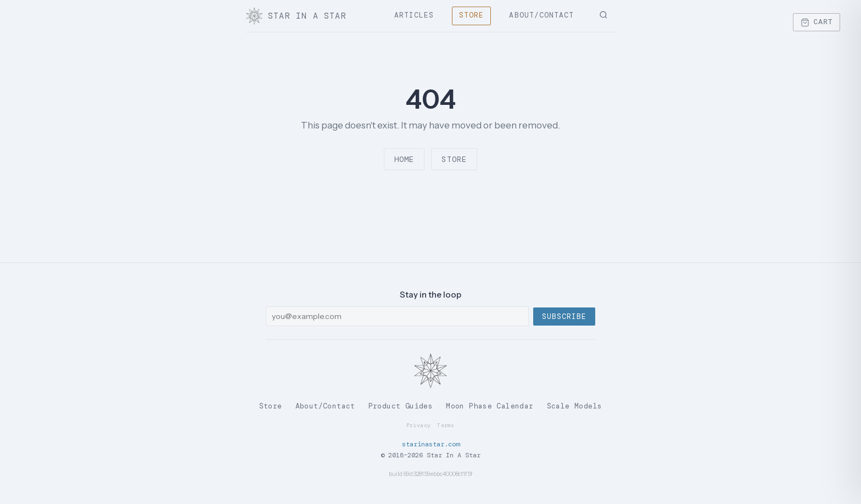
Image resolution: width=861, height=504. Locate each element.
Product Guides (401, 406)
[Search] (603, 16)
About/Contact (541, 15)
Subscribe (564, 317)
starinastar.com (431, 444)
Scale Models (575, 406)
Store (471, 15)
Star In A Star (296, 16)
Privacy (418, 425)
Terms (446, 425)
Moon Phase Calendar (490, 406)
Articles (414, 15)
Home (404, 159)
